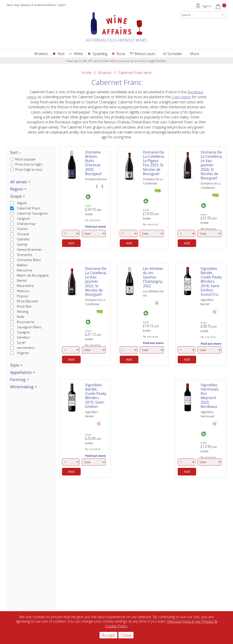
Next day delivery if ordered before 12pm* (36, 5)
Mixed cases (145, 54)
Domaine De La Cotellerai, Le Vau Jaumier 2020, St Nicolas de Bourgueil (212, 165)
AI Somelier (173, 54)
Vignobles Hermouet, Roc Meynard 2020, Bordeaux (210, 396)
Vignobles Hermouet (207, 414)
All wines (41, 54)
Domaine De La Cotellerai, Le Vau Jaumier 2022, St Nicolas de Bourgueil (96, 281)
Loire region (181, 97)
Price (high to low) (26, 169)
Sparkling (100, 54)
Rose (121, 54)
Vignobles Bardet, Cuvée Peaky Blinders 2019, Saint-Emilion (96, 396)
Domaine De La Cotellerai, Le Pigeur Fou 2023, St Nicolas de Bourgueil (154, 163)
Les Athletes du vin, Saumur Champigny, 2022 (153, 277)
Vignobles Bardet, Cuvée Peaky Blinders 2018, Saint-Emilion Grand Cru (211, 281)
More (194, 54)
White (78, 54)
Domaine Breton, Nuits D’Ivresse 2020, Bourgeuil (93, 163)
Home (87, 73)
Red (61, 54)
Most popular (23, 159)
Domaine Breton (96, 179)
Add (71, 243)
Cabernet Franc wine (135, 73)
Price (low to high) (26, 164)
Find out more (95, 227)
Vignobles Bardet (207, 302)
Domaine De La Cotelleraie (153, 181)
